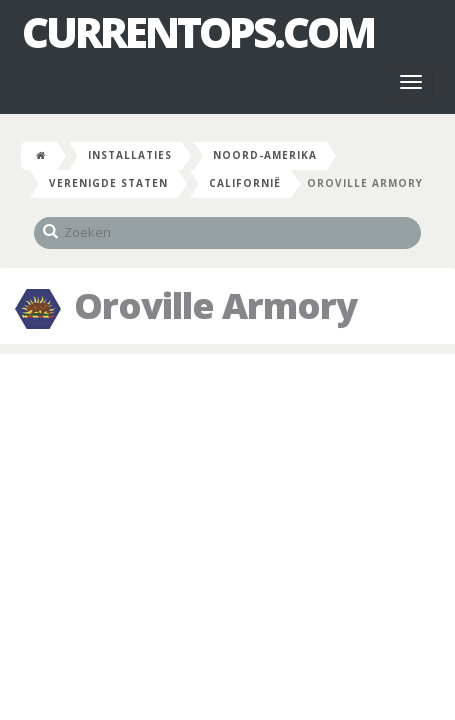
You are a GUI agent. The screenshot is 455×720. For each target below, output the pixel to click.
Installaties (130, 155)
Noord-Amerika (265, 155)
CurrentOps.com (198, 32)
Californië (245, 183)
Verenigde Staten (108, 183)
